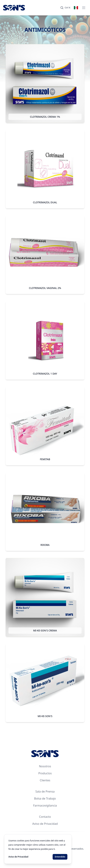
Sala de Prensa (45, 791)
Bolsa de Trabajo (45, 798)
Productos (45, 773)
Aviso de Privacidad (45, 824)
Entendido (60, 857)
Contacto (45, 817)
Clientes (45, 780)
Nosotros (45, 766)
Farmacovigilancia (45, 805)
